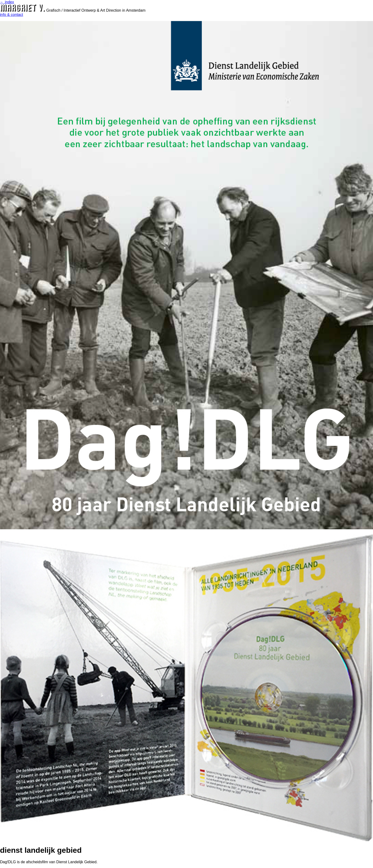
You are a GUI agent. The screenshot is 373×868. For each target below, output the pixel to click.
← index (7, 2)
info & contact (12, 15)
